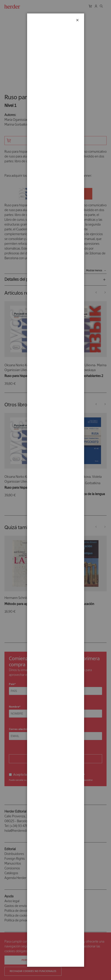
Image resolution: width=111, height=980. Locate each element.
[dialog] (55, 490)
